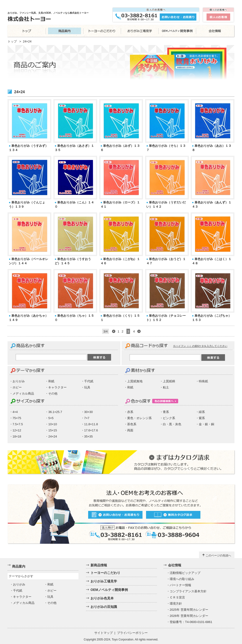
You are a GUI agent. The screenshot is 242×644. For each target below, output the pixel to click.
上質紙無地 (135, 381)
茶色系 (132, 424)
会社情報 (175, 565)
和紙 (51, 381)
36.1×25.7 (55, 412)
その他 (53, 394)
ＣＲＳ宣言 (177, 597)
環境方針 (176, 604)
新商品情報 (99, 565)
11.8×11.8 (91, 424)
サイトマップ (104, 633)
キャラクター (57, 387)
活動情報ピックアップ (185, 573)
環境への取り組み (182, 579)
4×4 (15, 412)
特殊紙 (203, 381)
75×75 (17, 418)
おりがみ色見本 (102, 598)
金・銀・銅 (206, 424)
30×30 (89, 412)
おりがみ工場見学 (104, 581)
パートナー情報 (180, 585)
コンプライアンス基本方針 (188, 591)
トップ (12, 41)
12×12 (17, 430)
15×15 (53, 430)
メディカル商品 (23, 394)
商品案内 (19, 566)
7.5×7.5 (18, 424)
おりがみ (19, 381)
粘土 (166, 387)
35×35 (89, 436)
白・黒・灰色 (172, 424)
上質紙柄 (169, 381)
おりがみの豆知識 (104, 607)
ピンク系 (169, 418)
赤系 (130, 412)
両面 (130, 430)
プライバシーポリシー (132, 633)
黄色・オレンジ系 (139, 418)
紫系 (202, 418)
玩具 (87, 387)
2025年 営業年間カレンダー (189, 610)
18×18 (17, 436)
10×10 (53, 424)
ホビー (17, 387)
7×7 (87, 418)
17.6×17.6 (91, 430)
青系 (166, 412)
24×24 (53, 436)
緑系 (202, 412)
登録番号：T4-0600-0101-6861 (191, 622)
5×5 (51, 418)
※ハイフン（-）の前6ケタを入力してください (200, 346)
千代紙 (89, 381)
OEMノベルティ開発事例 (109, 590)
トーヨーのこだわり (105, 573)
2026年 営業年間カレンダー (189, 616)
